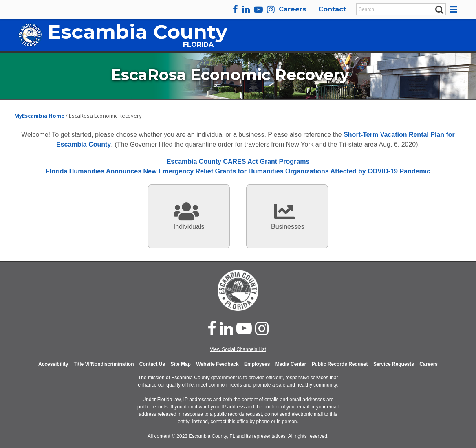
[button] (455, 9)
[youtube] (258, 9)
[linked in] (226, 328)
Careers (292, 9)
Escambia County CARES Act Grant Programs (238, 161)
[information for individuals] (189, 216)
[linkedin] (246, 9)
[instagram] (271, 9)
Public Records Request (339, 364)
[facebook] (235, 9)
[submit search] (440, 9)
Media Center (291, 364)
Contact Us (152, 364)
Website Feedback (217, 364)
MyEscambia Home (40, 116)
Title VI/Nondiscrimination (104, 364)
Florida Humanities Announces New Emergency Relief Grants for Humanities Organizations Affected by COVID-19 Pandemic (238, 171)
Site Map (181, 364)
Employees (257, 364)
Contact (332, 9)
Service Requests (394, 364)
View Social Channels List (238, 349)
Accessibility (53, 364)
